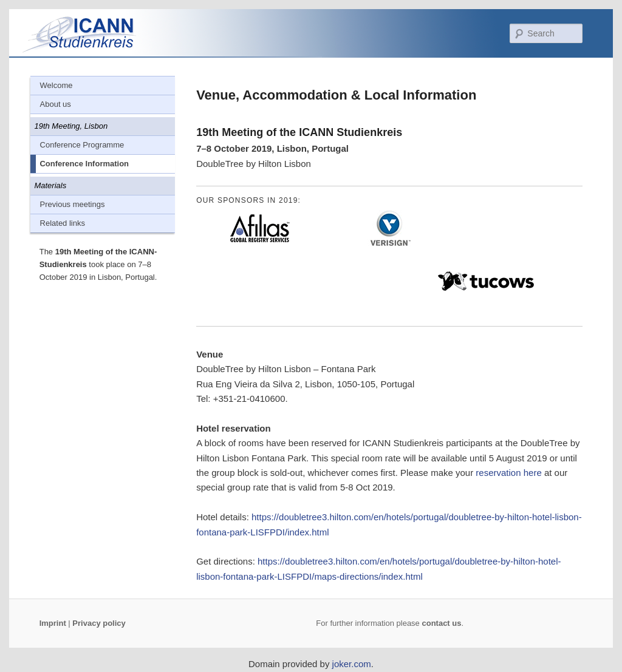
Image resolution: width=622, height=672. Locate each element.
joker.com (352, 664)
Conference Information (84, 164)
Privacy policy (99, 623)
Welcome (56, 85)
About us (56, 104)
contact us (441, 623)
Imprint (53, 623)
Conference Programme (82, 145)
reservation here (508, 473)
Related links (63, 223)
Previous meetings (73, 204)
